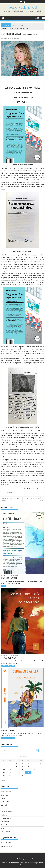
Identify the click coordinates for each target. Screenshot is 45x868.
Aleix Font (16, 39)
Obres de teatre (6, 812)
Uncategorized (6, 832)
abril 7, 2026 (5, 728)
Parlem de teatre (7, 846)
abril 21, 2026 (6, 576)
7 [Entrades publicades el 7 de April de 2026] (10, 766)
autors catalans (7, 492)
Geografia (4, 805)
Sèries (3, 828)
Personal (4, 825)
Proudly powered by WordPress (13, 863)
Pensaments (5, 822)
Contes (3, 798)
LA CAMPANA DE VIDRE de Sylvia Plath (11, 499)
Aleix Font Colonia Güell (23, 8)
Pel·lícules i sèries (6, 818)
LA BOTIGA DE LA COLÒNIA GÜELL (35, 499)
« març (3, 781)
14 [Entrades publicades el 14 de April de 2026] (10, 769)
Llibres (13, 492)
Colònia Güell (5, 795)
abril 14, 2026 (6, 656)
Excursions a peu (6, 843)
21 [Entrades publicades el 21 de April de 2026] (10, 772)
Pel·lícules (4, 815)
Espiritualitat (5, 802)
